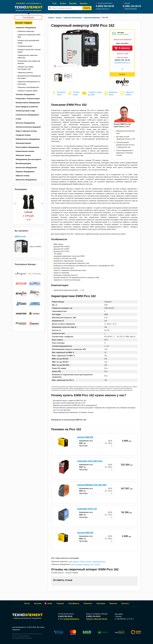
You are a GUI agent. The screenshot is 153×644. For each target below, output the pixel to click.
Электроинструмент (23, 143)
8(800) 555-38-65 (122, 60)
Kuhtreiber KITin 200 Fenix (90, 461)
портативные (79, 564)
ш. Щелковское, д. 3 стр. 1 (124, 619)
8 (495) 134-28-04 (132, 6)
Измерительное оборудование (28, 139)
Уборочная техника (23, 155)
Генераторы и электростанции (28, 99)
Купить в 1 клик (123, 54)
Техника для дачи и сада (25, 111)
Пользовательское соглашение (22, 638)
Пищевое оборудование (25, 172)
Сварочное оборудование (26, 28)
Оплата (63, 3)
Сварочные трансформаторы (28, 87)
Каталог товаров (24, 23)
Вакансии (113, 603)
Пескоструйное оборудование (27, 147)
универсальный (97, 562)
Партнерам (101, 603)
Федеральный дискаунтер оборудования (27, 616)
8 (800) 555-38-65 (105, 6)
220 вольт (97, 564)
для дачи (82, 562)
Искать (87, 8)
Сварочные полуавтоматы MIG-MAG (29, 36)
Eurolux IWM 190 (85, 533)
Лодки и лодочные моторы (26, 131)
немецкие (76, 562)
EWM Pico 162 (20, 236)
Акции (50, 603)
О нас (54, 3)
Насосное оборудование (25, 123)
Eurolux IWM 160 (85, 437)
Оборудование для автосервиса (28, 159)
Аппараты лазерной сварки (27, 91)
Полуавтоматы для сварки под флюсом (29, 62)
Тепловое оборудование (25, 94)
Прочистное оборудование (26, 168)
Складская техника (23, 135)
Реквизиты (88, 603)
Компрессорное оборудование (28, 103)
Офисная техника (23, 176)
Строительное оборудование (27, 115)
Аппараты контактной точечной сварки (29, 51)
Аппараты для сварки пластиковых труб (25, 68)
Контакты (84, 3)
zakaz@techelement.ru (122, 63)
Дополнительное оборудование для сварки (29, 77)
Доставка (73, 3)
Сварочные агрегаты (25, 73)
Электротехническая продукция (28, 127)
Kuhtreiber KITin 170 (87, 509)
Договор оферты (24, 636)
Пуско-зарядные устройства (27, 107)
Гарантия (60, 603)
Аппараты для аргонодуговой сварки (28, 42)
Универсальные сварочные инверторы (28, 56)
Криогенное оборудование (26, 180)
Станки (18, 119)
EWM (70, 562)
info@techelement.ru (103, 9)
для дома (88, 562)
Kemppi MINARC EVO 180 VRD (92, 485)
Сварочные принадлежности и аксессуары (29, 83)
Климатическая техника (25, 151)
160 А (104, 562)
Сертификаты (74, 603)
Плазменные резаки (25, 46)
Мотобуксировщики (23, 163)
